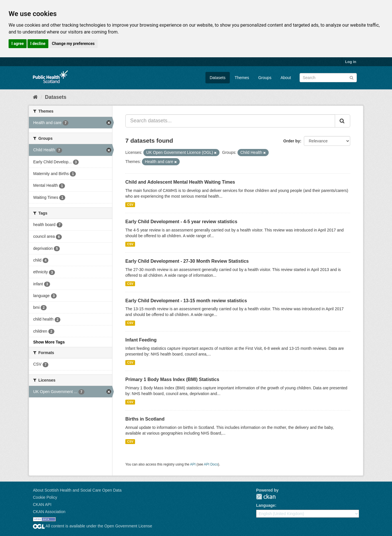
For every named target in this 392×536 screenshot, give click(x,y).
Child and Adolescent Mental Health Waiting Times (180, 182)
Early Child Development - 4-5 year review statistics (181, 222)
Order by (292, 141)
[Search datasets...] (230, 121)
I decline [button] (38, 44)
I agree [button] (18, 44)
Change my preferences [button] (73, 44)
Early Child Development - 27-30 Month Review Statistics (187, 261)
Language (266, 505)
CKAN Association (49, 512)
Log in (351, 62)
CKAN (266, 497)
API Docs (211, 464)
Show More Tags (49, 342)
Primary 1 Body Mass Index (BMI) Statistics (172, 379)
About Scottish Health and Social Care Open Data (77, 490)
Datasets (218, 78)
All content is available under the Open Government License (93, 526)
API (193, 464)
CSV (130, 205)
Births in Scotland (145, 419)
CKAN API (42, 504)
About (286, 78)
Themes (242, 78)
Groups (265, 78)
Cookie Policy (45, 497)
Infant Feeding (141, 340)
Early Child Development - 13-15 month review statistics (186, 301)
